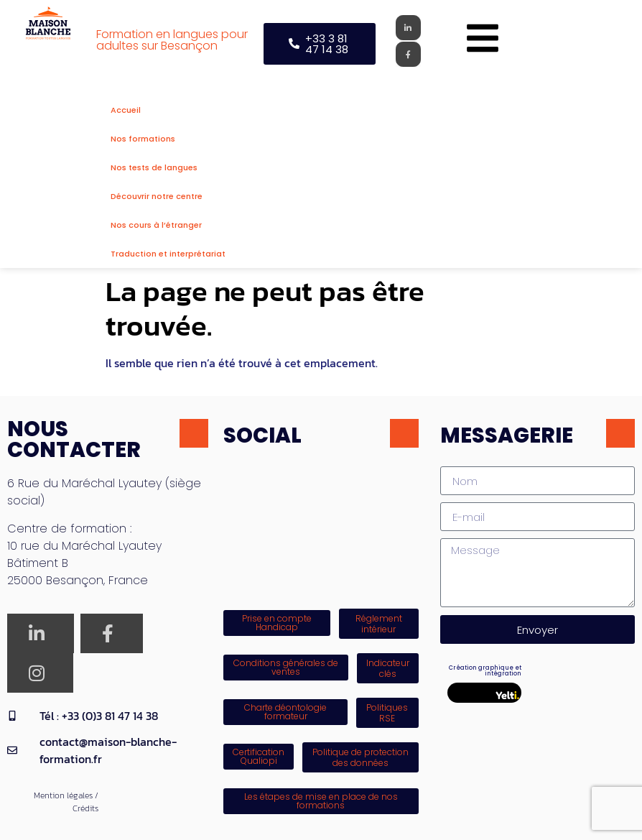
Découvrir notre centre (157, 196)
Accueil (126, 110)
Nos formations (143, 139)
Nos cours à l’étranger (156, 225)
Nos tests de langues (154, 167)
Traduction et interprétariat (168, 254)
